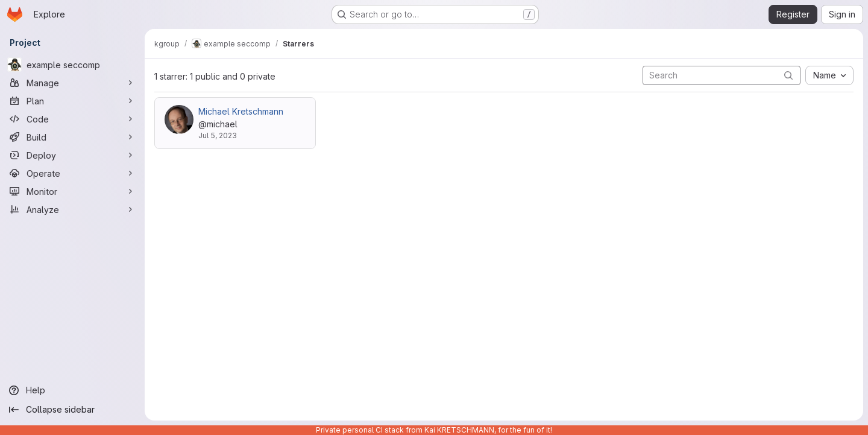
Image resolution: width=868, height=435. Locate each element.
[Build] (72, 137)
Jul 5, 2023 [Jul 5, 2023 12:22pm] (218, 135)
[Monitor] (72, 191)
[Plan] (72, 101)
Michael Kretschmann (241, 111)
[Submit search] (788, 75)
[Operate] (72, 173)
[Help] (72, 390)
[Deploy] (72, 155)
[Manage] (72, 83)
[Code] (72, 119)
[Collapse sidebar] (72, 410)
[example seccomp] (72, 65)
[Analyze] (72, 209)
